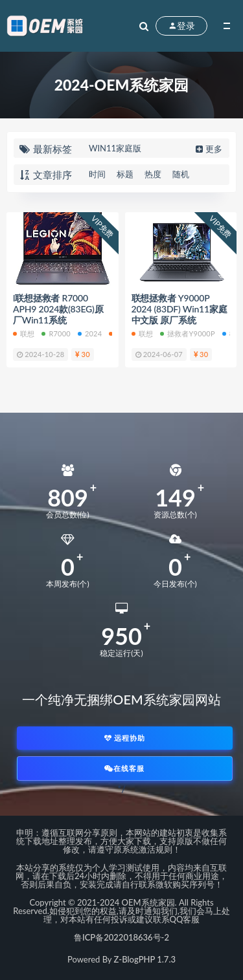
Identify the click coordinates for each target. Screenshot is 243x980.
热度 (153, 174)
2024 (90, 333)
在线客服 (124, 768)
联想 (24, 333)
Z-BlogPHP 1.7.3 (145, 959)
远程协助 (125, 738)
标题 (125, 174)
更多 (208, 149)
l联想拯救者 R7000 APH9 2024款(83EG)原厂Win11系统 (58, 309)
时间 (97, 174)
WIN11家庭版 (115, 148)
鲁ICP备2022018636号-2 (121, 937)
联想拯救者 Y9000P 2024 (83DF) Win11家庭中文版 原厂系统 (179, 309)
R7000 (56, 333)
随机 (181, 174)
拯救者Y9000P (188, 333)
